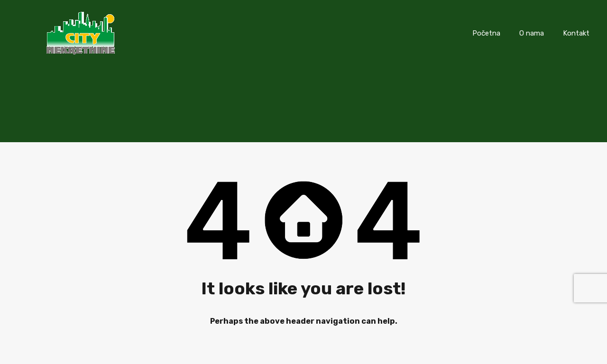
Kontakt (576, 33)
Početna (486, 33)
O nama (532, 33)
